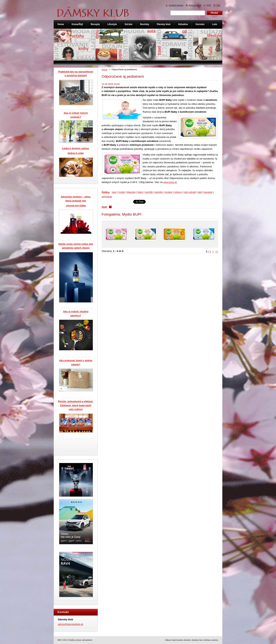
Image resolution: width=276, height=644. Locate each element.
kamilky (159, 192)
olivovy (178, 192)
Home (105, 69)
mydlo (122, 192)
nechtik (149, 192)
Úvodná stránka (176, 5)
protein (169, 192)
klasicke (131, 192)
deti (200, 192)
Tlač (218, 5)
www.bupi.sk (170, 182)
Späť (104, 207)
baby (140, 192)
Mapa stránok (195, 5)
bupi (114, 192)
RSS (209, 5)
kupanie (208, 192)
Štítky (106, 192)
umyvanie (107, 197)
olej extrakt (190, 192)
